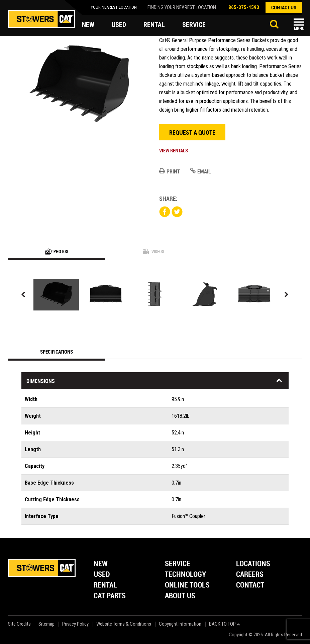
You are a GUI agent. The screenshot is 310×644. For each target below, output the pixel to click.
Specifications (57, 352)
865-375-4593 (244, 7)
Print (170, 171)
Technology (185, 575)
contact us (284, 7)
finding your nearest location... (183, 7)
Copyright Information (180, 624)
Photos (57, 251)
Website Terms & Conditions (124, 624)
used (119, 25)
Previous (23, 295)
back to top (225, 624)
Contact (250, 585)
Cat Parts (110, 596)
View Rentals (174, 150)
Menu (299, 29)
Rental (105, 585)
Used (102, 575)
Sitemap (46, 624)
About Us (180, 596)
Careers (250, 575)
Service (178, 564)
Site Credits (19, 624)
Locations (253, 564)
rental (154, 25)
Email (200, 171)
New (101, 564)
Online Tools (187, 585)
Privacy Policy (75, 624)
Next (287, 295)
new (88, 25)
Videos (153, 251)
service (194, 25)
